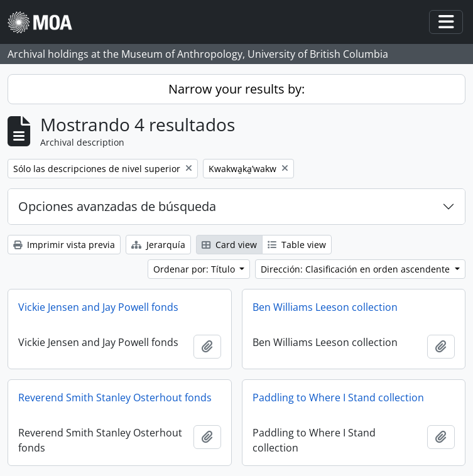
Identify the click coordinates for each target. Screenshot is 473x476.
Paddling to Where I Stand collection (338, 398)
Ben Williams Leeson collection (325, 307)
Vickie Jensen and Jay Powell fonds (98, 307)
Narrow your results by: (236, 89)
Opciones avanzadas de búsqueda (117, 206)
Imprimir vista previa (64, 245)
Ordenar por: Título (195, 269)
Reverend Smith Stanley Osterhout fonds (115, 398)
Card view (229, 245)
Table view (297, 245)
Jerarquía (158, 245)
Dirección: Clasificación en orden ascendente (356, 269)
